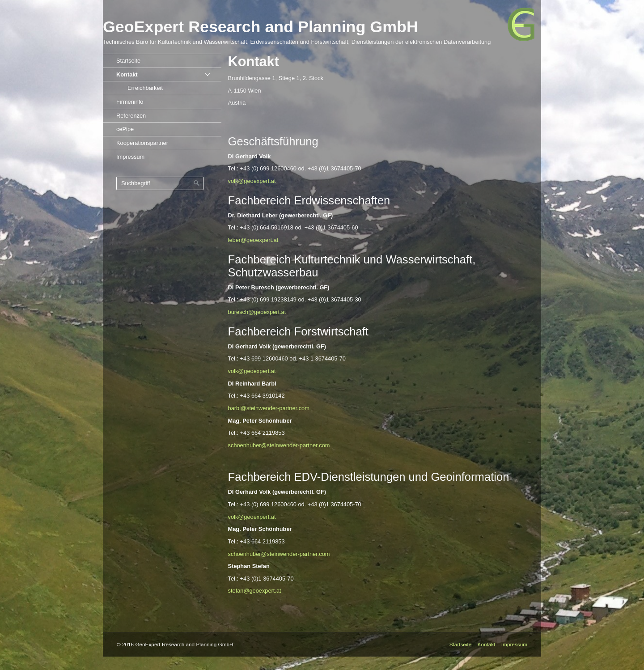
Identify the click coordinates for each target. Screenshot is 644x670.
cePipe (125, 129)
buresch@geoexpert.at (257, 312)
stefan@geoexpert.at (255, 591)
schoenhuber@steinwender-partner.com (279, 445)
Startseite (128, 61)
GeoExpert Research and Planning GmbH (261, 27)
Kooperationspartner (142, 143)
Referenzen (131, 116)
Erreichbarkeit (145, 88)
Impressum (130, 157)
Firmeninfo (130, 102)
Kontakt (127, 74)
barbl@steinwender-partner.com (269, 408)
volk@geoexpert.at (252, 181)
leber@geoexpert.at (253, 240)
